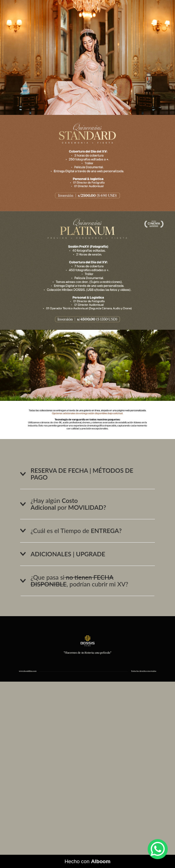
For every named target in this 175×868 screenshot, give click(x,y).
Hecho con (87, 861)
